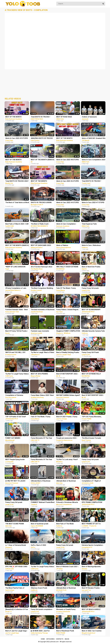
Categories (50, 639)
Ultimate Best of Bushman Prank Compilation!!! (41, 481)
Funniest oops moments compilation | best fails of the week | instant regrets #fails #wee (42, 331)
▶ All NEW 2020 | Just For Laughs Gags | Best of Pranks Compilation (42, 631)
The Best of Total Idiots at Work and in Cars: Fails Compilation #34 (17, 203)
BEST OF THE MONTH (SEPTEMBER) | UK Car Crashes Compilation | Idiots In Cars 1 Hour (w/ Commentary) (17, 117)
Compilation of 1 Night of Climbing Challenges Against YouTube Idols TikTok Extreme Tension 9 (93, 481)
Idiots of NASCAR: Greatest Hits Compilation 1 (94, 138)
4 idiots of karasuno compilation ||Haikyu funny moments (92, 117)
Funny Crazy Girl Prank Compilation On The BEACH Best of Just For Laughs (92, 353)
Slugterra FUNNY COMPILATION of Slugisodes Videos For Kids (68, 331)
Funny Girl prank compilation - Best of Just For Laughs (42, 610)
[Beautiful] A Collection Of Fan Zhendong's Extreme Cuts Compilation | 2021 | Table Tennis (17, 610)
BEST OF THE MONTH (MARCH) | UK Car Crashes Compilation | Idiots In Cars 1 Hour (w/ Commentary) (17, 246)
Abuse (67, 639)
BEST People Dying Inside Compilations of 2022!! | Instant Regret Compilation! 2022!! (17, 460)
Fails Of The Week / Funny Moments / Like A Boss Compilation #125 (66, 288)
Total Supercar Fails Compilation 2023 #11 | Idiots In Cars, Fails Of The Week (94, 224)
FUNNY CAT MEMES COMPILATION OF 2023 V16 (16, 438)
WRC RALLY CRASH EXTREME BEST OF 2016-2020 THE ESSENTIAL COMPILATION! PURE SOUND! (67, 267)
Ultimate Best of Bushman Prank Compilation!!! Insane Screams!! (67, 588)
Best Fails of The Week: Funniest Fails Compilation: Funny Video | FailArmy (66, 524)
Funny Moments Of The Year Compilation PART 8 (42, 438)
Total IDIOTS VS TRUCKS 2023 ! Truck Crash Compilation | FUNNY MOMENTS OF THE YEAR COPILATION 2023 (17, 181)
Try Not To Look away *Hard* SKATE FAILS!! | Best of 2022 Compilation (67, 460)
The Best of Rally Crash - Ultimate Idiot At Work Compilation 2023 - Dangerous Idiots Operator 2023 (42, 224)
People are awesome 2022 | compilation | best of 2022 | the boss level (68, 438)
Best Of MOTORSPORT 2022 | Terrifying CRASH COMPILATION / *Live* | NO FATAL (67, 374)
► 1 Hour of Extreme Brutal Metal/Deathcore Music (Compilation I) (16, 545)
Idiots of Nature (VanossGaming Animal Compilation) (65, 246)
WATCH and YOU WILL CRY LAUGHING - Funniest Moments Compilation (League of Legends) (17, 353)
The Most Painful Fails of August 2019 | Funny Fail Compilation (15, 588)
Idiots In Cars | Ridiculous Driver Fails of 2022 (91, 246)
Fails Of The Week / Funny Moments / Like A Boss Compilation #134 (41, 417)
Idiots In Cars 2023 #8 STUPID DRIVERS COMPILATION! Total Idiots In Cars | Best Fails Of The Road (68, 160)
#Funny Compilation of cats (16, 288)
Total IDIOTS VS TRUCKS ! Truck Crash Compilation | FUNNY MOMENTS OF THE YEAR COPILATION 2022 (41, 117)
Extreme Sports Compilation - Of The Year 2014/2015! (93, 545)
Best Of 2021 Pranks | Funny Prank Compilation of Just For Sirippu (68, 417)
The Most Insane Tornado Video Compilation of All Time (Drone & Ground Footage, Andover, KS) (93, 438)
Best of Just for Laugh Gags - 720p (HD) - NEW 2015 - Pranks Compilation (17, 631)
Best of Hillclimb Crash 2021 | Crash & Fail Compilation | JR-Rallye (67, 567)
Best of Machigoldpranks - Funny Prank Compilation (92, 567)
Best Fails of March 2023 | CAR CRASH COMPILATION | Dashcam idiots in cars (17, 224)
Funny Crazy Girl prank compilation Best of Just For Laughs (92, 460)
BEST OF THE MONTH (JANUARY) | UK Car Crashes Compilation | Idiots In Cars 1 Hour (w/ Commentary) (16, 160)
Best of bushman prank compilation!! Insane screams (42, 524)
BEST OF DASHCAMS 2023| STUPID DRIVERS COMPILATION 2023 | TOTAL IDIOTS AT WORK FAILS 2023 (43, 246)
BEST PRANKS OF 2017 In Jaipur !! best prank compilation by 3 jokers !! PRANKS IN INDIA (93, 524)
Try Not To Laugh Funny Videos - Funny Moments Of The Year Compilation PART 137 (17, 374)
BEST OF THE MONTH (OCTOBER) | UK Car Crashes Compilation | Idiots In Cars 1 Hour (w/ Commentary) (67, 138)
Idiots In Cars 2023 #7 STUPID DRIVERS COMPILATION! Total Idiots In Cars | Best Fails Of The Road (93, 203)
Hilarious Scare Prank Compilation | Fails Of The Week (41, 588)
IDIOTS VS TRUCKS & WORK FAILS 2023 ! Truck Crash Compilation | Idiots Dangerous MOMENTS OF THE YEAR (42, 203)
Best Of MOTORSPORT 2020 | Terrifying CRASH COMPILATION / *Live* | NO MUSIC (93, 395)
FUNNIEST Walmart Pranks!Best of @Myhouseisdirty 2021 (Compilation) (43, 503)
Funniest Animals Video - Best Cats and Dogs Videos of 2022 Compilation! (17, 310)
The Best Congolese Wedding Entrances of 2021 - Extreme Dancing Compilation (42, 288)
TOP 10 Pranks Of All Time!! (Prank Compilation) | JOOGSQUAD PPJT (16, 417)
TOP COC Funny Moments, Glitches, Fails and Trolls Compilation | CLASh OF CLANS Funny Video (93, 417)
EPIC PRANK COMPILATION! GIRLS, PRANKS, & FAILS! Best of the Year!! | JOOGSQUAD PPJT (93, 503)
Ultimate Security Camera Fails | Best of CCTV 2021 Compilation (93, 331)
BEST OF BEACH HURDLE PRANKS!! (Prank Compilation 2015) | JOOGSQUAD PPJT (93, 610)
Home (43, 639)
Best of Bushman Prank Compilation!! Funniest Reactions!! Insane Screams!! (67, 631)
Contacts (60, 639)
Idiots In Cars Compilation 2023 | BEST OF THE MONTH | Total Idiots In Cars (93, 160)
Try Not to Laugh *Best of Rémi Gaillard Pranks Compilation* (42, 353)
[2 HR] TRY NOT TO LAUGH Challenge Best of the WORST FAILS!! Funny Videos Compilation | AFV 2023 (16, 481)
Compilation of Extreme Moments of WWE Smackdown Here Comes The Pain (17, 395)
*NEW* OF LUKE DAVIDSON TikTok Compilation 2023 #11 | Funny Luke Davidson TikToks (17, 267)
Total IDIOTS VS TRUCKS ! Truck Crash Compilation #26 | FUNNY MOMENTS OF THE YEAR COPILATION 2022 (93, 181)
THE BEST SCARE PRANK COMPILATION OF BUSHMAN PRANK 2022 (16, 524)
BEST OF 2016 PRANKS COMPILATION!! (39, 374)
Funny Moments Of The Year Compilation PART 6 (42, 460)
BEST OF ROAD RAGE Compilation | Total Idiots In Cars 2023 (67, 117)
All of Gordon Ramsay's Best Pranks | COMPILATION (42, 267)
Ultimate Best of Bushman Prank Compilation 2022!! (66, 481)
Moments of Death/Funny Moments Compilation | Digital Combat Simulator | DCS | (68, 610)
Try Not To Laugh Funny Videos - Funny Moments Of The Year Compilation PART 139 (43, 567)
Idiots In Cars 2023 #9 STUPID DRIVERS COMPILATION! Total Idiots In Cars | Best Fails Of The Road (17, 138)
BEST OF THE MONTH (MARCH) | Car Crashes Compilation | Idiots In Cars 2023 (43, 160)
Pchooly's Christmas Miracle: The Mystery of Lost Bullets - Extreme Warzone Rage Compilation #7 (67, 503)
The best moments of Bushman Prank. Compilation (43, 310)
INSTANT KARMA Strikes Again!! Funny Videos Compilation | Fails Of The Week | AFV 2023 (68, 395)
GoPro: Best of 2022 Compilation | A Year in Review (42, 545)
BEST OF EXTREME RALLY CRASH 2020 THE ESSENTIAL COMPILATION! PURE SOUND (93, 374)
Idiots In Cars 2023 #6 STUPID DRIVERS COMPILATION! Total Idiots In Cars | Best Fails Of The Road (68, 181)
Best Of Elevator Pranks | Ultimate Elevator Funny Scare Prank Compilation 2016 (93, 588)
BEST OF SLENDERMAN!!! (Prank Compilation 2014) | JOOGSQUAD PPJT (92, 310)
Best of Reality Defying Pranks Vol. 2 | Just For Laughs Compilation (68, 353)
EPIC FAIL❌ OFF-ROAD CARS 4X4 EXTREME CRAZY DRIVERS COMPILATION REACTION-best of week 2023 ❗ (17, 567)
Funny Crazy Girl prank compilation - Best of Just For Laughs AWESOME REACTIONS (68, 545)
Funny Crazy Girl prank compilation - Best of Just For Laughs (17, 503)
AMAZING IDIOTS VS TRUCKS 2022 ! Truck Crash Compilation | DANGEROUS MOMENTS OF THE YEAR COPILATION (43, 138)
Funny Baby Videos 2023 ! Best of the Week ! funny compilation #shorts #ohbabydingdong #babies (42, 395)
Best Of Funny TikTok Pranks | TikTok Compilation (17, 331)
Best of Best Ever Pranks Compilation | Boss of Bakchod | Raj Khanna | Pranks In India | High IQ (93, 267)
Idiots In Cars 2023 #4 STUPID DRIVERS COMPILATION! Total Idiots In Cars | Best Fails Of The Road (68, 203)
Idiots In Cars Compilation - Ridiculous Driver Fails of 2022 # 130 (68, 224)
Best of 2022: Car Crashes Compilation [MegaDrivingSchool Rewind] (93, 631)
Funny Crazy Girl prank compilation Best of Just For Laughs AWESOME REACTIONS (93, 288)
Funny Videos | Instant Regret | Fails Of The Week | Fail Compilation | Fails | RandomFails (68, 310)
